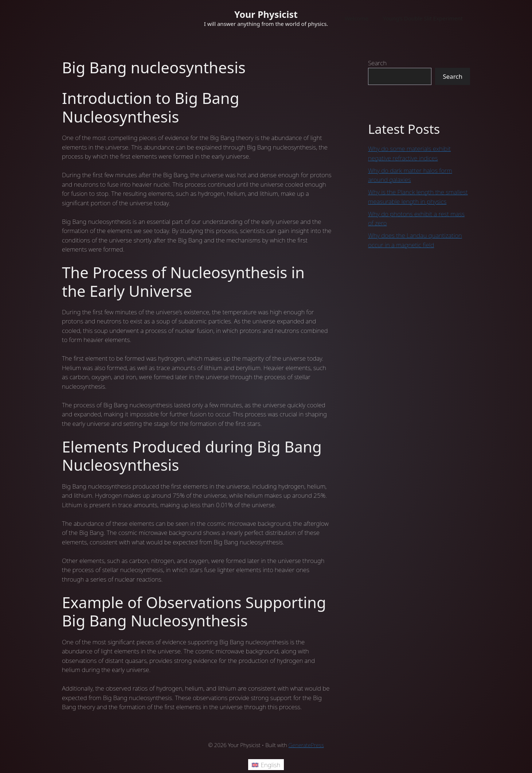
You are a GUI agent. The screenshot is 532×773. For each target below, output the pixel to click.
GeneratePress (306, 745)
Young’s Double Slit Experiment (423, 18)
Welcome (357, 18)
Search (377, 63)
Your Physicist (266, 14)
